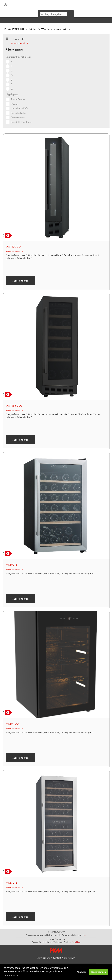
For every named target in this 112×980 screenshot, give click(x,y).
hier (85, 935)
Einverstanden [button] (99, 972)
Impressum (69, 958)
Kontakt (57, 958)
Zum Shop (76, 942)
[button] (56, 20)
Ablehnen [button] (82, 972)
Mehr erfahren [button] (12, 975)
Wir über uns (44, 958)
